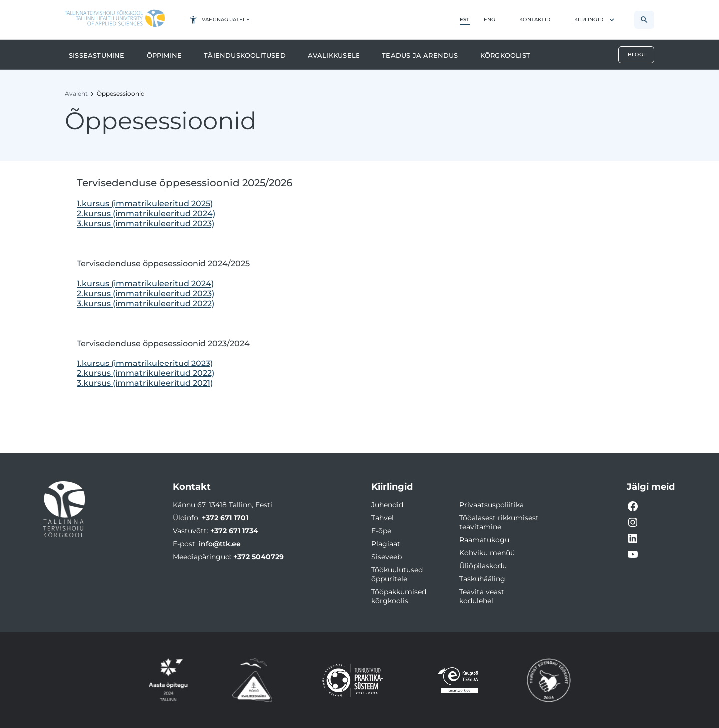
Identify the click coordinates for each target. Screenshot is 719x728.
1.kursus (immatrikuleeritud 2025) (145, 203)
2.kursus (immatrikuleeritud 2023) (146, 293)
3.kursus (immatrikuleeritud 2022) (146, 303)
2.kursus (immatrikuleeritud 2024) (146, 213)
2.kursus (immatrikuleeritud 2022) (146, 373)
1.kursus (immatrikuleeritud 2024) (145, 283)
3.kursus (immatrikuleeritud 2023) (146, 223)
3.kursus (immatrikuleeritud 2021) (145, 383)
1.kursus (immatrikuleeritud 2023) (145, 363)
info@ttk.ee (220, 544)
